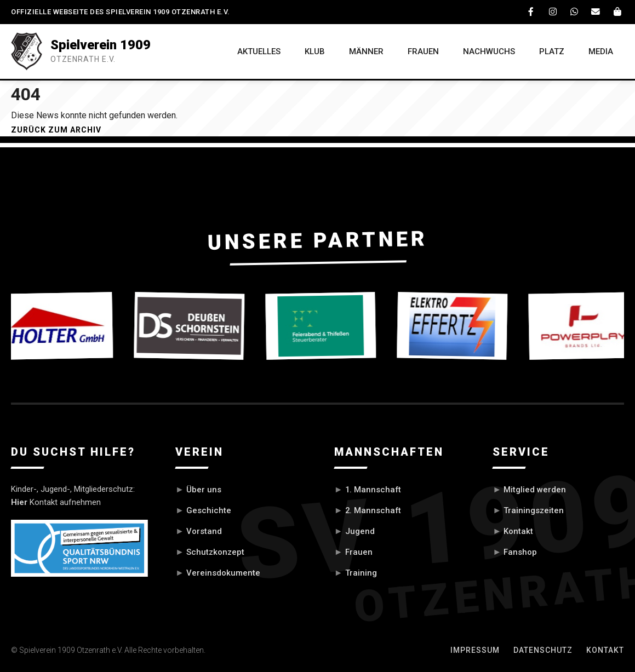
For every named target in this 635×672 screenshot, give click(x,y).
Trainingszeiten (534, 510)
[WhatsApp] (575, 12)
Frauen (359, 552)
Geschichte (209, 510)
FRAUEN (422, 51)
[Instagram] (553, 12)
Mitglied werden (535, 490)
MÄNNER (364, 51)
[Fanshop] (617, 12)
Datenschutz (543, 649)
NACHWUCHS (488, 51)
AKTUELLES (256, 51)
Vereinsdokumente (223, 572)
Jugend (360, 531)
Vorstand (204, 531)
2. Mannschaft (374, 510)
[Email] (596, 12)
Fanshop (520, 552)
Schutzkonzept (215, 552)
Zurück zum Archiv (56, 130)
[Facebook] (532, 12)
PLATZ (551, 51)
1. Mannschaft (374, 490)
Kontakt (518, 531)
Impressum (475, 649)
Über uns (204, 490)
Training (361, 572)
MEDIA (601, 51)
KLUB (312, 51)
